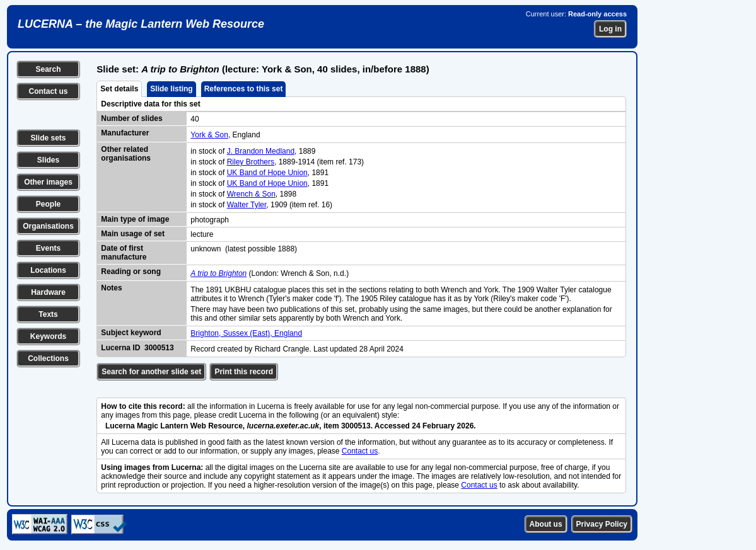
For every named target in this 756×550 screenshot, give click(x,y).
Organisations (48, 226)
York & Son (209, 135)
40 (195, 119)
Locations (48, 270)
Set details (119, 89)
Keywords (48, 336)
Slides (48, 160)
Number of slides (131, 118)
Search (48, 69)
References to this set (244, 89)
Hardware (48, 292)
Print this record (244, 372)
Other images (48, 182)
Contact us (48, 91)
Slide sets (48, 138)
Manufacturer (125, 133)
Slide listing (171, 89)
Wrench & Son (251, 194)
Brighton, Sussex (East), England (246, 333)
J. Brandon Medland (261, 151)
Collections (48, 358)
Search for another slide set (151, 372)
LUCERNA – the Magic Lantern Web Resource (141, 24)
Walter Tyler (247, 205)
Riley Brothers (251, 162)
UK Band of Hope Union (267, 173)
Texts (48, 314)
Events (48, 248)
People (48, 204)
